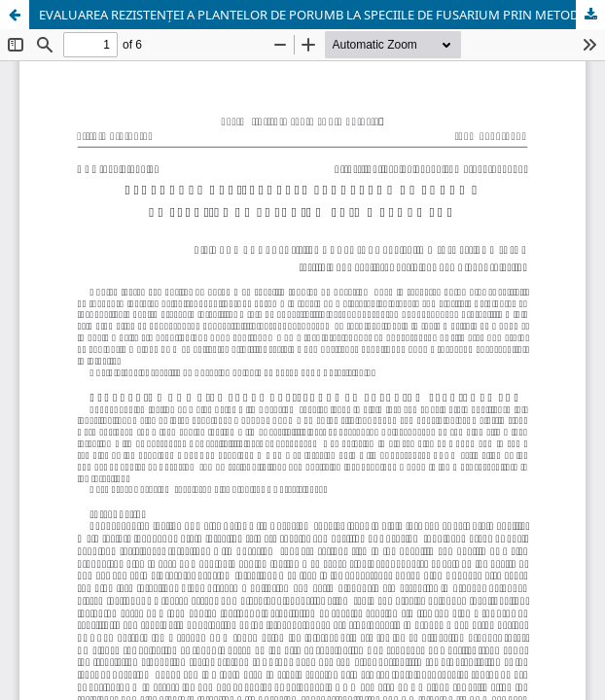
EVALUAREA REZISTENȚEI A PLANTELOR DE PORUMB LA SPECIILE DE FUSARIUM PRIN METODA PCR (322, 15)
